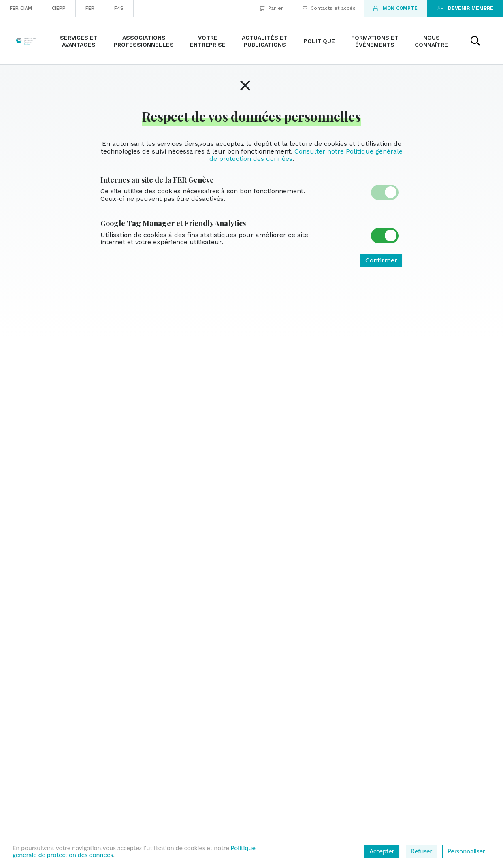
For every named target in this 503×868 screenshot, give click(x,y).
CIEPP (59, 8)
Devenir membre (465, 8)
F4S (119, 8)
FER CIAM (21, 8)
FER (90, 8)
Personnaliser (466, 851)
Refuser (422, 851)
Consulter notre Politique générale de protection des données (306, 155)
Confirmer (381, 260)
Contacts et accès (329, 8)
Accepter (382, 851)
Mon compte (395, 8)
